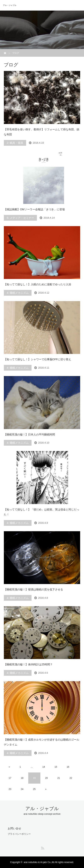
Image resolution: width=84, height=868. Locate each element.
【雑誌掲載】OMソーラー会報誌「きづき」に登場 (34, 209)
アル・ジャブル (10, 5)
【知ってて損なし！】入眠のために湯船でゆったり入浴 (37, 284)
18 (22, 778)
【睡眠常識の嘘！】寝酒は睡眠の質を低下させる (33, 589)
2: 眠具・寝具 (15, 143)
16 (68, 767)
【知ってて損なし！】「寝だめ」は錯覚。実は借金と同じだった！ (42, 512)
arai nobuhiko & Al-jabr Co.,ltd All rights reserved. (49, 862)
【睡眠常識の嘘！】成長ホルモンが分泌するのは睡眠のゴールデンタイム (42, 742)
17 (10, 778)
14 (44, 767)
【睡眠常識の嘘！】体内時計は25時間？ (28, 664)
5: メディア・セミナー (20, 218)
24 (22, 789)
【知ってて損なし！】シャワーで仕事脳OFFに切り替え (37, 359)
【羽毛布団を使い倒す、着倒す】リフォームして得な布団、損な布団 (42, 132)
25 (34, 789)
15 (56, 767)
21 (59, 778)
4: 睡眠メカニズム (18, 293)
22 (71, 778)
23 (10, 789)
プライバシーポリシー (19, 834)
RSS (42, 847)
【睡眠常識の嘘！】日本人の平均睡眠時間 (29, 434)
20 (46, 778)
